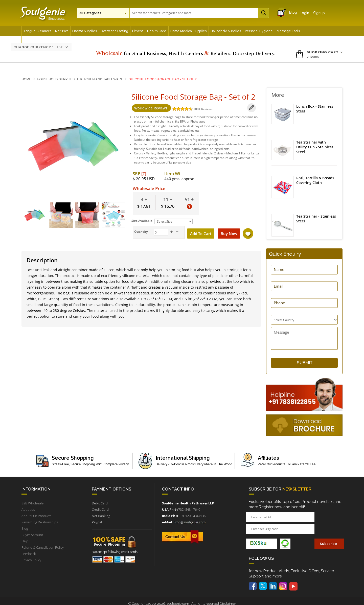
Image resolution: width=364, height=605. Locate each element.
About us (28, 509)
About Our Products (36, 516)
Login (304, 13)
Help (25, 541)
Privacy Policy (31, 560)
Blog (288, 12)
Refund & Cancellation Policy (43, 547)
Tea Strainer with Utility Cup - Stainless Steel (315, 147)
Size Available (142, 221)
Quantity (141, 232)
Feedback (29, 554)
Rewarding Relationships (40, 522)
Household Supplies (56, 79)
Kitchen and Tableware (102, 79)
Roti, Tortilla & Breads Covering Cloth (315, 181)
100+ (197, 109)
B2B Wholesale (32, 503)
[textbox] (198, 13)
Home (26, 79)
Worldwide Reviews (151, 108)
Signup (319, 13)
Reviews (207, 109)
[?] (144, 173)
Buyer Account (32, 535)
